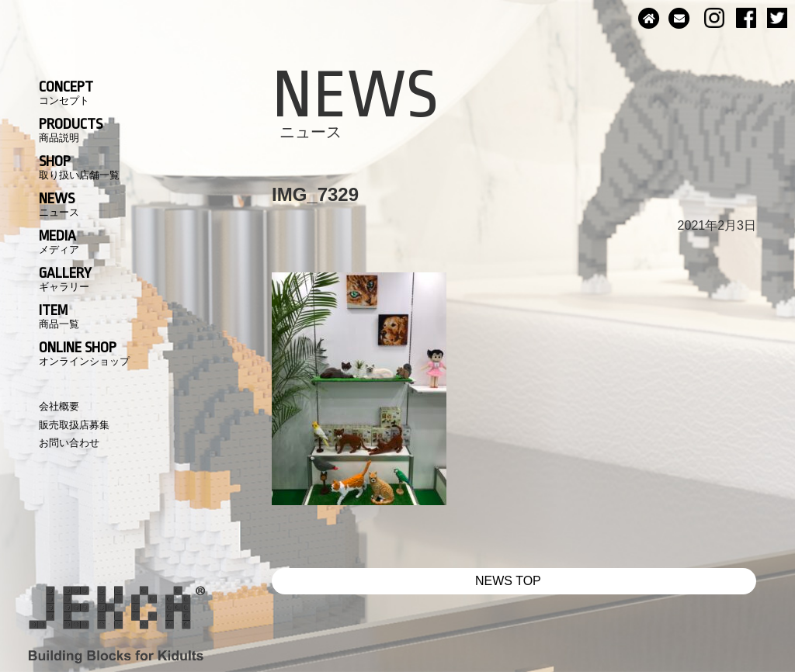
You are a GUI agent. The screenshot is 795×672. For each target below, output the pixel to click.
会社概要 (59, 406)
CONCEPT (66, 92)
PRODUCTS (71, 130)
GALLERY (65, 279)
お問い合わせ (69, 443)
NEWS (59, 204)
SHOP (79, 167)
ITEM (59, 316)
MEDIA (59, 241)
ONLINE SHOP (84, 353)
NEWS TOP (508, 581)
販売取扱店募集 (74, 425)
